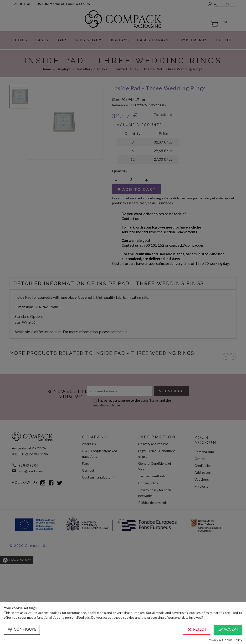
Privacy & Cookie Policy (225, 640)
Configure (22, 630)
